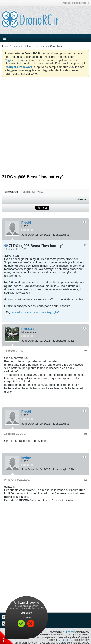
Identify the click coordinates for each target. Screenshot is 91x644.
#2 (85, 351)
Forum (16, 46)
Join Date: (28, 235)
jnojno (26, 457)
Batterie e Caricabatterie (52, 46)
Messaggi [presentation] (11, 192)
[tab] (11, 192)
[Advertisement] (45, 125)
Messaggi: (60, 235)
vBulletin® (68, 632)
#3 (85, 434)
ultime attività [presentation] (33, 192)
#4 (85, 480)
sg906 (56, 312)
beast (36, 312)
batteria (27, 312)
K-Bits (66, 640)
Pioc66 (26, 223)
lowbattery (45, 312)
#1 (85, 245)
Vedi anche (27, 613)
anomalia (17, 312)
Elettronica (29, 46)
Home (5, 46)
